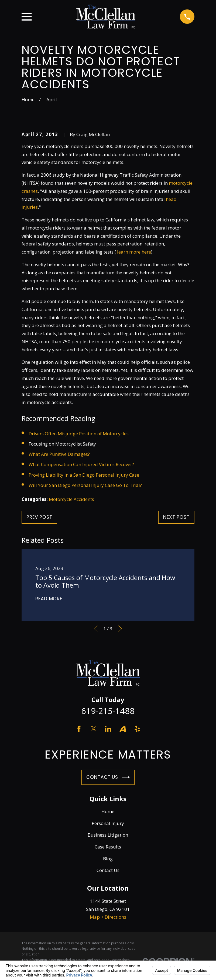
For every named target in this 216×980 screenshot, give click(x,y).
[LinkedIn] (108, 729)
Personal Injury (108, 823)
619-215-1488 (108, 711)
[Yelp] (137, 729)
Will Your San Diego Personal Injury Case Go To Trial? (85, 485)
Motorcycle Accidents (71, 499)
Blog (108, 859)
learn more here (134, 252)
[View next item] (120, 629)
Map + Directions (108, 917)
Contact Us (108, 777)
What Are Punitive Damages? (59, 454)
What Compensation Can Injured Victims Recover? (81, 464)
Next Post (176, 517)
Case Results (108, 847)
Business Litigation (108, 835)
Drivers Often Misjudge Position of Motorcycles (79, 434)
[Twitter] (94, 729)
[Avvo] (123, 729)
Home (108, 811)
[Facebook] (79, 729)
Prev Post (39, 517)
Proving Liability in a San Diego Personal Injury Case (84, 475)
